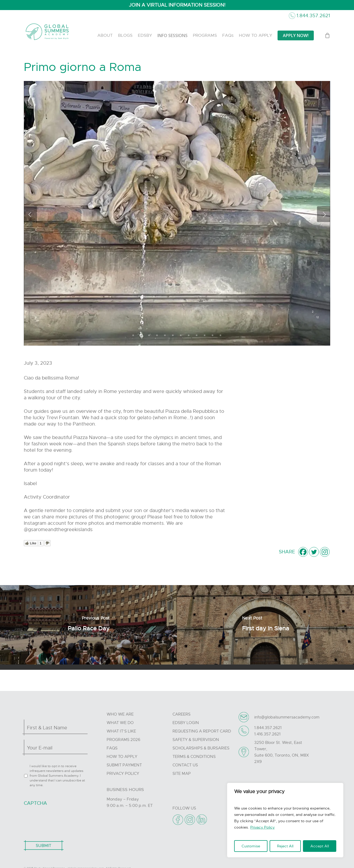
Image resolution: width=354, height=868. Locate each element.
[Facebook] (303, 552)
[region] (285, 820)
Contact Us (185, 765)
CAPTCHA (35, 803)
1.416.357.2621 (267, 734)
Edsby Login (186, 723)
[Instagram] (325, 552)
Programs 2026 (123, 740)
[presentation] (64, 820)
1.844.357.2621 (313, 16)
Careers (181, 714)
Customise (251, 846)
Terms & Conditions (194, 757)
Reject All (285, 846)
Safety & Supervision (196, 740)
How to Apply (122, 757)
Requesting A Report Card (202, 731)
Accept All (320, 846)
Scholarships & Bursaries (201, 748)
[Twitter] (314, 552)
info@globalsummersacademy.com (287, 717)
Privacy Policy (262, 827)
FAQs (112, 748)
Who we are (120, 714)
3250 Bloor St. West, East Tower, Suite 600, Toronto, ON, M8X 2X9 (282, 752)
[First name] (54, 728)
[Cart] (327, 35)
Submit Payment (124, 765)
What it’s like (121, 731)
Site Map (182, 774)
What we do (120, 723)
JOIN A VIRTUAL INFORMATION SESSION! (177, 5)
